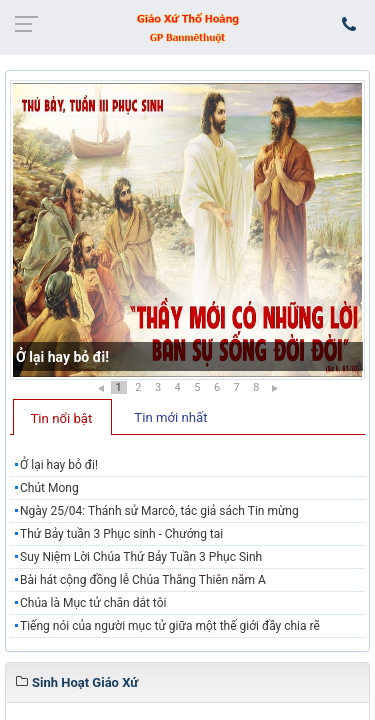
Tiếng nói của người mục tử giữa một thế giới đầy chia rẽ (170, 626)
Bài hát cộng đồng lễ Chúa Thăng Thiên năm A (143, 580)
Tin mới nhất (170, 417)
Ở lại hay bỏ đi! (62, 357)
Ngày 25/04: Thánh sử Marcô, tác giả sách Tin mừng (159, 511)
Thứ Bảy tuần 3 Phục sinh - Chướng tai (121, 534)
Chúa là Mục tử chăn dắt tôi (93, 603)
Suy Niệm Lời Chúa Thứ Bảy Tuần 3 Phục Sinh (141, 557)
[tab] (62, 417)
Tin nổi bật (62, 418)
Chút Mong (49, 488)
